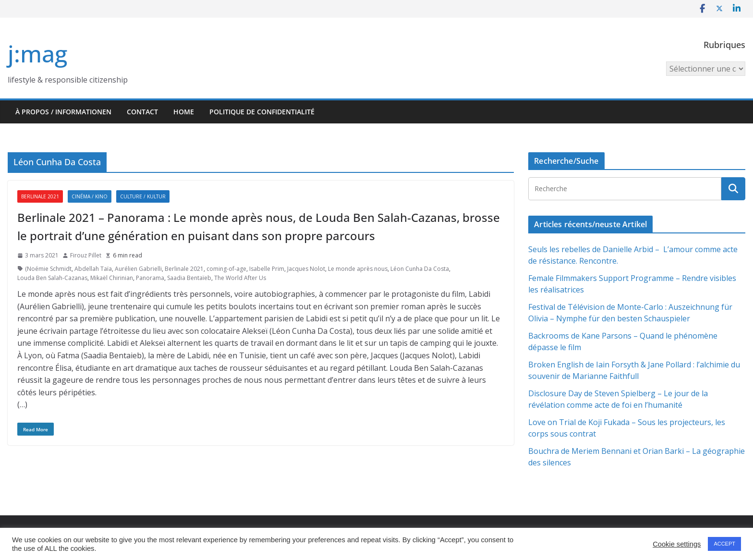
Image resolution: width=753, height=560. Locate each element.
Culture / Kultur (143, 196)
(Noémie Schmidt (48, 269)
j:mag (37, 54)
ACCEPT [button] (724, 544)
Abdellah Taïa (93, 269)
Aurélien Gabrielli (138, 269)
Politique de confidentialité (262, 112)
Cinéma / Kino (90, 196)
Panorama (150, 278)
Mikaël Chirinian (112, 278)
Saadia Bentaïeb (189, 278)
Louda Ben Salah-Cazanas (52, 278)
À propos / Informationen (63, 112)
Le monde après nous (358, 269)
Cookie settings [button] (677, 544)
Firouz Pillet (86, 255)
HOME (184, 112)
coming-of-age (226, 269)
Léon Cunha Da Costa (420, 269)
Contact (142, 112)
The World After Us (240, 278)
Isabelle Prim (267, 269)
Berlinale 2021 (40, 196)
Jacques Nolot (306, 269)
